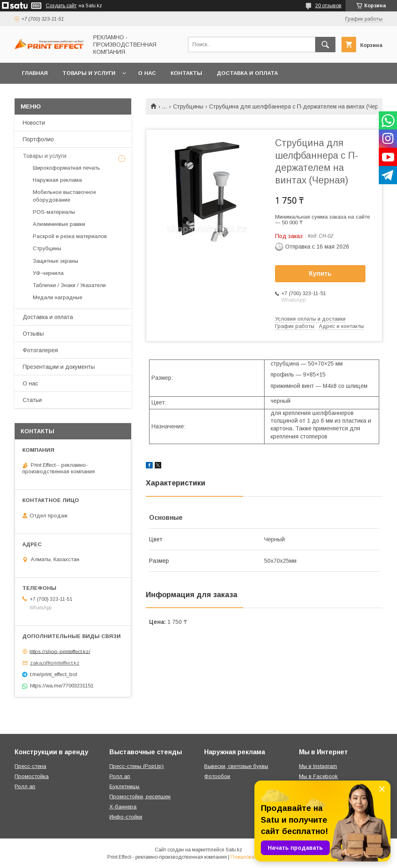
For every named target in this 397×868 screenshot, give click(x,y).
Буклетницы (124, 786)
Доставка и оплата (247, 73)
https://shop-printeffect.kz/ (60, 651)
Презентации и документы (59, 367)
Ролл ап (25, 786)
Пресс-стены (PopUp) (137, 766)
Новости (34, 123)
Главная (35, 73)
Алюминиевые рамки (59, 224)
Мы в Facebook (318, 776)
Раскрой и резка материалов (70, 236)
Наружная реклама (57, 180)
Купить (320, 273)
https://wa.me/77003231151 (62, 686)
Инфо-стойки (126, 817)
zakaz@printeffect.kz (55, 663)
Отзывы (33, 334)
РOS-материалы (54, 212)
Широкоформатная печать (66, 168)
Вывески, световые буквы (236, 766)
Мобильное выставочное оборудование (64, 196)
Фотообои (217, 776)
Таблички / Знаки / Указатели (69, 285)
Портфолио (38, 139)
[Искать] (325, 45)
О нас (147, 73)
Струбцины (188, 106)
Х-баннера (123, 807)
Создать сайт (61, 6)
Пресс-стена (30, 766)
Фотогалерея (40, 350)
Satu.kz (234, 850)
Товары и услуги (89, 73)
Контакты (186, 73)
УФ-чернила (48, 273)
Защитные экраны (55, 261)
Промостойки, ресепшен (140, 797)
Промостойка (32, 776)
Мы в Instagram (318, 766)
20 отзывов (328, 6)
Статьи (32, 400)
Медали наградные (58, 297)
